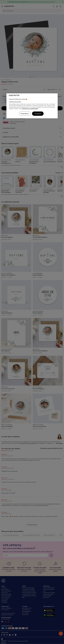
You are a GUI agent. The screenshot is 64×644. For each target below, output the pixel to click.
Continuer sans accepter (15, 102)
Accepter (38, 114)
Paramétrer (25, 114)
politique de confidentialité (30, 109)
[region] (32, 106)
